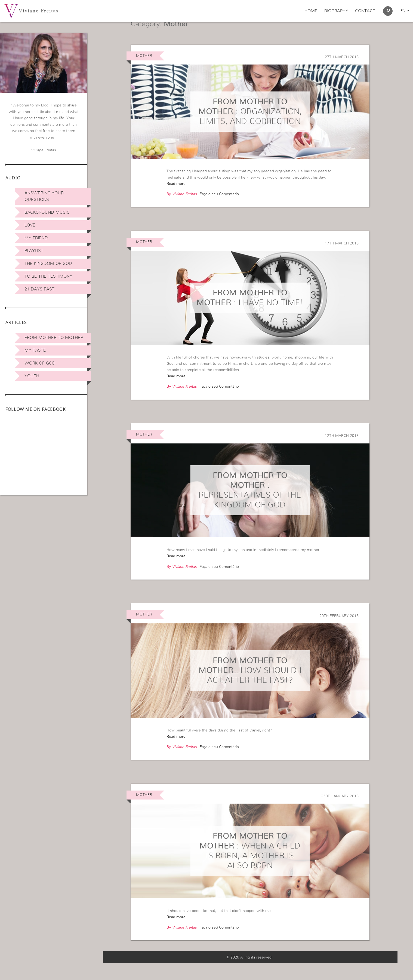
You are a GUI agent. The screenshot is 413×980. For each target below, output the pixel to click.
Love (30, 225)
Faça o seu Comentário (219, 208)
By (182, 208)
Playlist (34, 251)
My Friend (36, 238)
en (405, 11)
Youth (32, 376)
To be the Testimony (48, 276)
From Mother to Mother (54, 338)
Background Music (47, 212)
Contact (365, 11)
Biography (336, 11)
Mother (144, 69)
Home (311, 11)
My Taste (35, 350)
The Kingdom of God (48, 264)
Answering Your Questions (44, 196)
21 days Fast (39, 289)
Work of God (40, 363)
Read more (176, 198)
